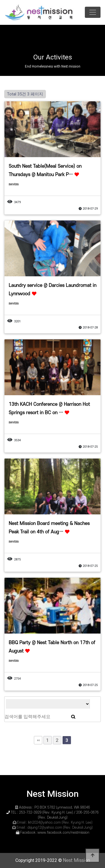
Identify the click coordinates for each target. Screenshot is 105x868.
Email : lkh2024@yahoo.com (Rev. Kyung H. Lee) (55, 823)
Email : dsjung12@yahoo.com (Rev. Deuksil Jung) (55, 828)
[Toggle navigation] (93, 12)
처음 (38, 740)
